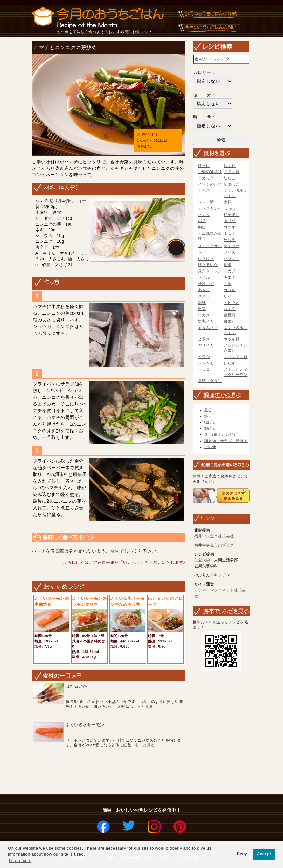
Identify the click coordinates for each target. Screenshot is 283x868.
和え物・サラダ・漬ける (226, 441)
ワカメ (204, 315)
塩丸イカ (206, 321)
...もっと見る (141, 706)
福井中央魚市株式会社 (214, 536)
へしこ (204, 369)
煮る (208, 410)
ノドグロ (231, 172)
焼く (208, 416)
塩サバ (230, 221)
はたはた (206, 259)
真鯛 (228, 265)
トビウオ (231, 303)
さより (204, 215)
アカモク (206, 178)
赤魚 (228, 284)
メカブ (230, 271)
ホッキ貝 (231, 339)
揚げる (210, 422)
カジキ (230, 290)
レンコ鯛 (206, 202)
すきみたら (208, 328)
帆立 (202, 309)
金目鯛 (230, 315)
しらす (230, 363)
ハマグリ (231, 259)
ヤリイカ (206, 345)
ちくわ (230, 166)
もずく (230, 309)
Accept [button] (264, 854)
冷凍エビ (206, 284)
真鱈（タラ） (210, 381)
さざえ (204, 296)
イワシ (204, 357)
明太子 (230, 277)
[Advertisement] (145, 774)
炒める (210, 428)
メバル (204, 277)
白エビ (230, 321)
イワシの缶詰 (210, 184)
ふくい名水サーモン (85, 725)
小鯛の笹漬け (210, 172)
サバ (228, 296)
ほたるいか (76, 686)
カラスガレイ (210, 208)
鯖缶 (202, 227)
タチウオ (231, 246)
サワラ (230, 240)
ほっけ (204, 166)
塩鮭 (202, 303)
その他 (210, 447)
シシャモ (206, 363)
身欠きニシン (210, 271)
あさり (204, 290)
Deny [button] (242, 854)
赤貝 (228, 202)
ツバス (230, 252)
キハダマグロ (235, 357)
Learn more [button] (20, 861)
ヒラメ (204, 339)
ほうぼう (231, 208)
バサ (202, 221)
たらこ (230, 178)
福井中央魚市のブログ (214, 545)
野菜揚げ (231, 215)
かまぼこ (231, 184)
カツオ (230, 227)
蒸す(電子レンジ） (221, 434)
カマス (204, 190)
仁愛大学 (202, 560)
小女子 (230, 233)
